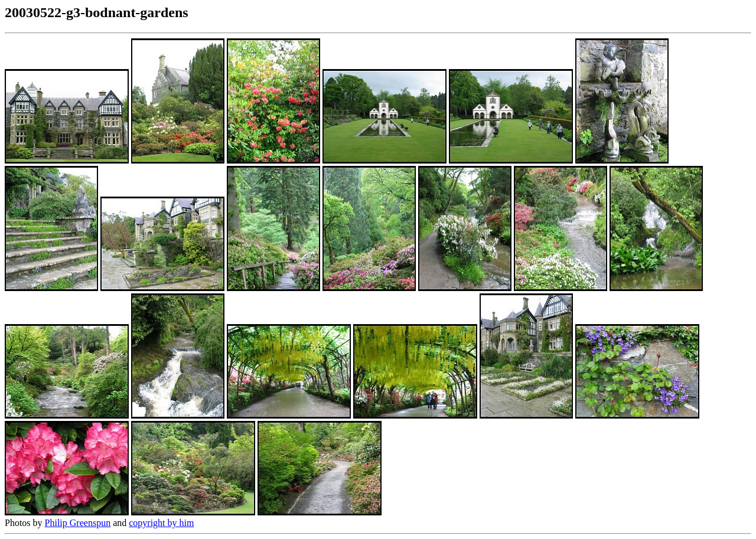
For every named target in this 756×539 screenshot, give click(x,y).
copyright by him (161, 523)
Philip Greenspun (78, 523)
